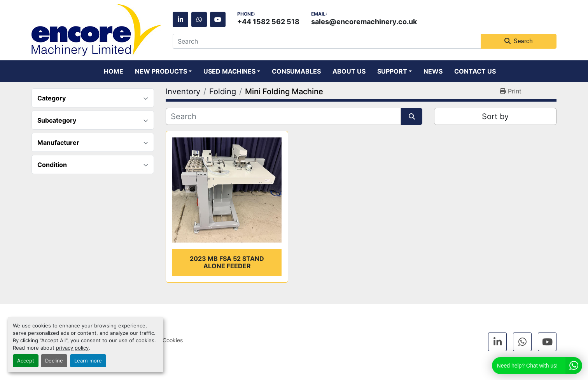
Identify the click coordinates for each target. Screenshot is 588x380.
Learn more (88, 361)
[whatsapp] (199, 19)
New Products (161, 71)
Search (519, 41)
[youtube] (218, 19)
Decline (54, 361)
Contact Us (475, 71)
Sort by (495, 116)
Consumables (296, 71)
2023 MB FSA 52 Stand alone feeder (227, 262)
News (433, 71)
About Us (349, 71)
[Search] (327, 41)
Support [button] (392, 71)
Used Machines (229, 71)
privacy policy (72, 348)
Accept (26, 361)
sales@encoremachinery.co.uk (364, 21)
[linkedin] (180, 19)
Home (114, 71)
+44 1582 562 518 (268, 21)
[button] (163, 71)
